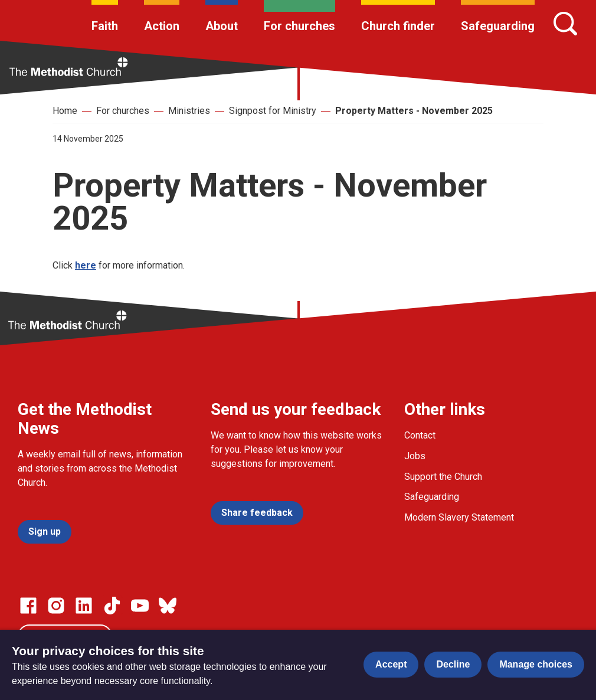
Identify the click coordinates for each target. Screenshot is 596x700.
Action (162, 26)
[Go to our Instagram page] (56, 606)
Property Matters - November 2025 (414, 111)
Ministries (189, 111)
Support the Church (443, 477)
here (86, 265)
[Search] (565, 24)
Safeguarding (498, 26)
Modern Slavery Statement (459, 517)
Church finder (398, 26)
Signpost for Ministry (273, 111)
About (222, 26)
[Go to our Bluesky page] (168, 606)
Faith (105, 26)
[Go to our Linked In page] (84, 606)
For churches (299, 26)
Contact (420, 435)
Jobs (415, 456)
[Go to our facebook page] (28, 606)
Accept (391, 664)
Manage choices (536, 664)
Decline (453, 664)
